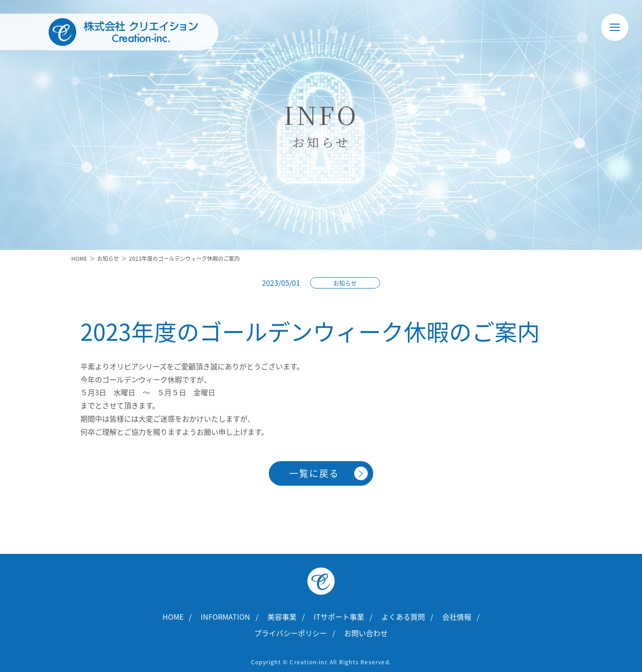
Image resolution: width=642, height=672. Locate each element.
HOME (79, 259)
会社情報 (457, 617)
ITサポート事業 (339, 617)
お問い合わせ (366, 633)
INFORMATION (225, 617)
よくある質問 (403, 617)
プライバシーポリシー (291, 633)
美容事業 (282, 617)
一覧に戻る (314, 473)
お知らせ (108, 259)
